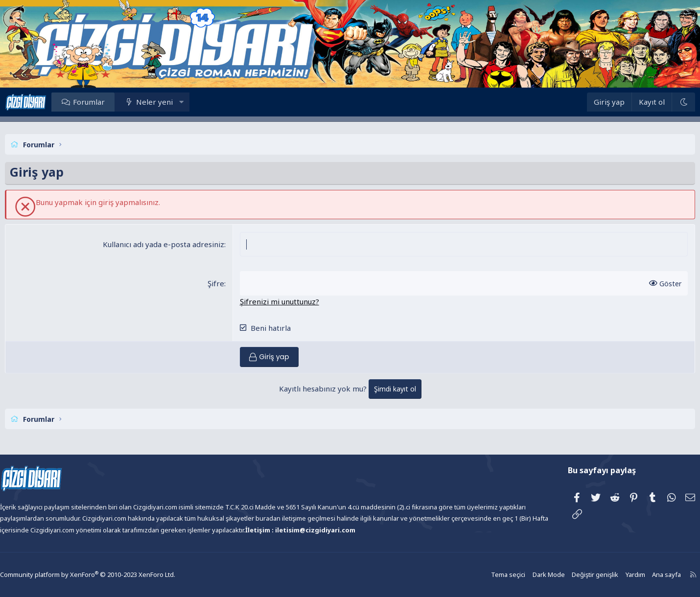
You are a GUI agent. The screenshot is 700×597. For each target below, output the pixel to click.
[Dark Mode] (659, 102)
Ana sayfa (635, 575)
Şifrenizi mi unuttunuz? (288, 301)
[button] (206, 102)
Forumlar (113, 102)
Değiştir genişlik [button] (566, 575)
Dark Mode (522, 575)
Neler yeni (179, 102)
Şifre (224, 283)
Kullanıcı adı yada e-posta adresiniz (172, 244)
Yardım (605, 575)
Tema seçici (483, 575)
